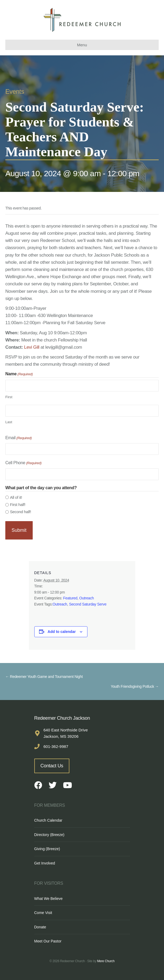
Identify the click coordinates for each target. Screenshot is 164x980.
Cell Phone (23, 463)
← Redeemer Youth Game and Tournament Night (44, 677)
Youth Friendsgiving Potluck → (135, 686)
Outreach (87, 598)
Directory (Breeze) (49, 835)
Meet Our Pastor (48, 941)
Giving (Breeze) (47, 849)
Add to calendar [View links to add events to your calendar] (62, 632)
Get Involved (45, 863)
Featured (70, 598)
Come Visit (43, 913)
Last (9, 422)
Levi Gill (32, 347)
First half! (18, 505)
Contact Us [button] (52, 766)
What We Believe (49, 899)
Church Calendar (48, 820)
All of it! (16, 497)
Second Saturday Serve (88, 604)
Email (19, 438)
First (9, 397)
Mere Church (106, 961)
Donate (40, 927)
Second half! (20, 512)
